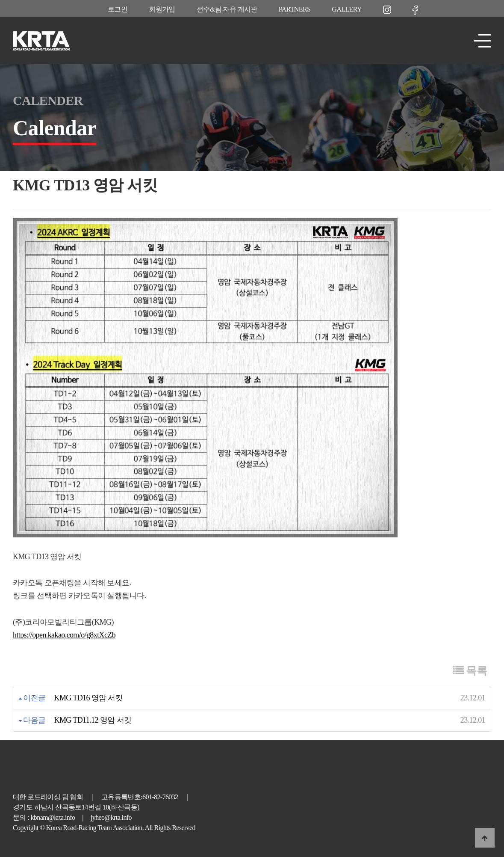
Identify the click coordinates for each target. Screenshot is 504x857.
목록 (470, 671)
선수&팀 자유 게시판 (227, 9)
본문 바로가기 (0, 0)
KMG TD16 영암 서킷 (89, 698)
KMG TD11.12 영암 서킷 (93, 720)
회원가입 (162, 9)
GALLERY (347, 9)
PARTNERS (295, 9)
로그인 (118, 9)
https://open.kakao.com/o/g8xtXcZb (64, 635)
